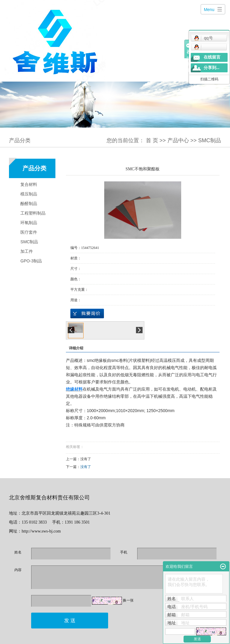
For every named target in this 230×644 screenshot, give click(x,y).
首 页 (152, 140)
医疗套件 (29, 232)
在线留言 (212, 57)
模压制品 (29, 194)
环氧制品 (29, 223)
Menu (209, 10)
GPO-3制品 (31, 261)
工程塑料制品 (33, 213)
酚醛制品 (29, 204)
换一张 (128, 600)
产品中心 (178, 140)
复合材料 (29, 184)
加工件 (27, 251)
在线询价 (87, 313)
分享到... (212, 68)
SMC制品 (210, 140)
